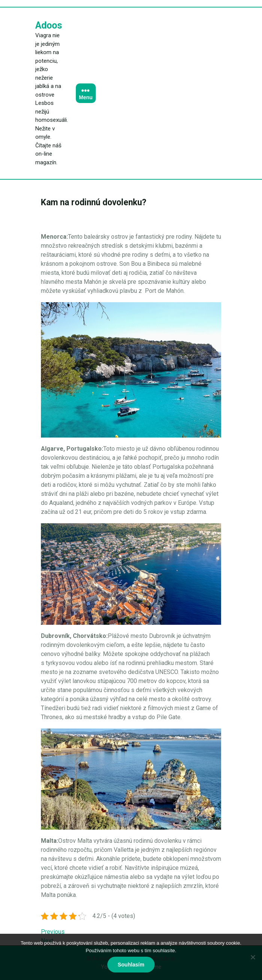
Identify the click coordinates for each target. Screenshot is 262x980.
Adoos (49, 25)
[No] (253, 957)
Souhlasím (131, 965)
